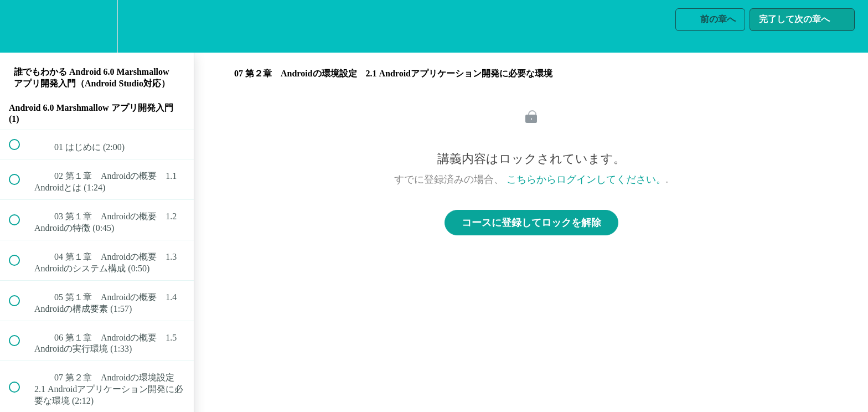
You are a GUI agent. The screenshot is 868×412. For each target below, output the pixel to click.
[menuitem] (97, 26)
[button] (20, 26)
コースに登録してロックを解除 (531, 223)
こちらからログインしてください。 (586, 179)
